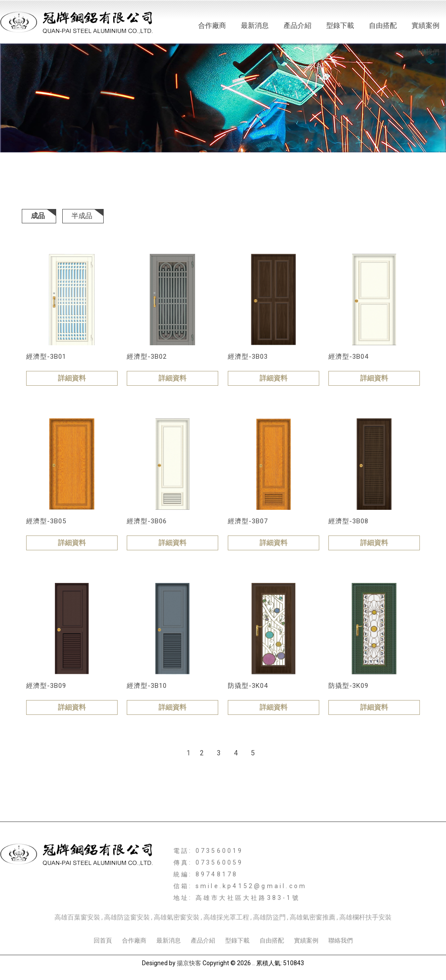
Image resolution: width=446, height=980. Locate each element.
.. (253, 963)
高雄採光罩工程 (226, 917)
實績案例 (426, 25)
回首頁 (103, 940)
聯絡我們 (426, 52)
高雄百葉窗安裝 (77, 917)
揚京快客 (189, 963)
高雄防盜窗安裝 (127, 917)
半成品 (82, 216)
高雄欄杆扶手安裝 (365, 917)
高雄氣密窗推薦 (313, 917)
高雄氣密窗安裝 (177, 917)
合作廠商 (212, 25)
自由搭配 (383, 25)
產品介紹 (297, 25)
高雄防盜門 (269, 917)
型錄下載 (340, 25)
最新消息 (255, 25)
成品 (38, 216)
